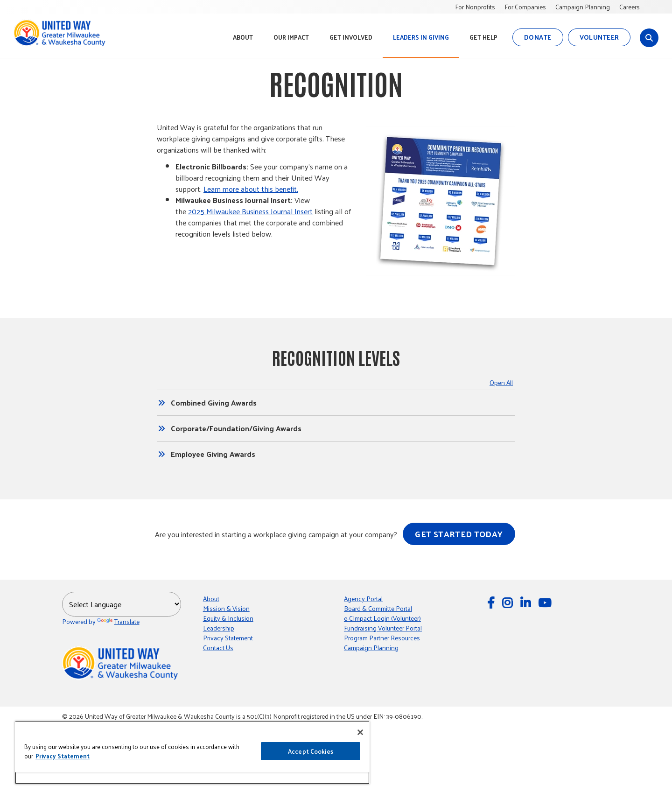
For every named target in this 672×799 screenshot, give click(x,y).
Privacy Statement (228, 638)
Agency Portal (363, 599)
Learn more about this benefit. (251, 189)
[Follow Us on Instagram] (509, 602)
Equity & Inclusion (228, 618)
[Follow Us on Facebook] (492, 602)
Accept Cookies (311, 751)
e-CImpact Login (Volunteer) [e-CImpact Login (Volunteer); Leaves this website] (382, 618)
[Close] (360, 732)
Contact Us (218, 648)
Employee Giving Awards (213, 454)
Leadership (219, 628)
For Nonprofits (475, 7)
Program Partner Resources (382, 638)
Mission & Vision (226, 608)
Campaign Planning (583, 7)
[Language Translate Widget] (122, 604)
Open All (501, 382)
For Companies (525, 7)
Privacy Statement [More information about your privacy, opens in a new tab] (63, 756)
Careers (630, 7)
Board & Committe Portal (378, 608)
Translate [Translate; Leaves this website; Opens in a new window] (118, 621)
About (211, 599)
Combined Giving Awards (214, 403)
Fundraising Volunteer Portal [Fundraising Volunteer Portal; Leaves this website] (383, 628)
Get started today (459, 534)
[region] (192, 753)
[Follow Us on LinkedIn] (527, 602)
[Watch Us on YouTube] (546, 602)
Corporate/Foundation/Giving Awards (236, 428)
